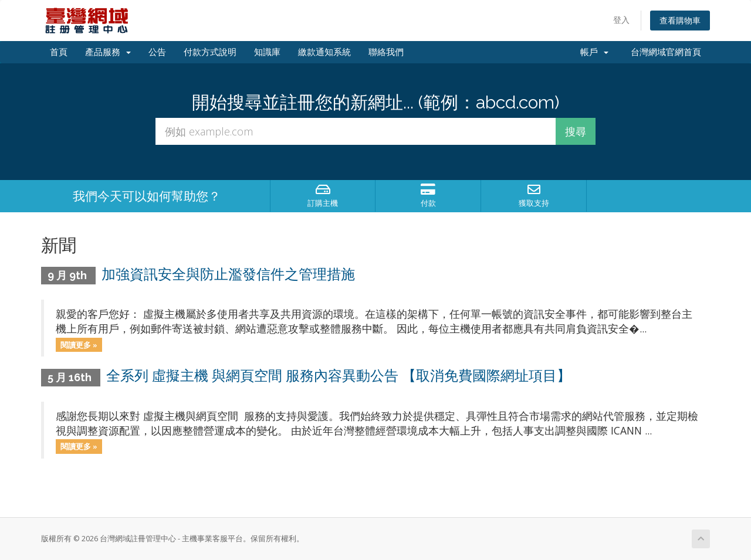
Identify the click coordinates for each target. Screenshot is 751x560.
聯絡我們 (386, 52)
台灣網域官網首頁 (664, 52)
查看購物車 (680, 20)
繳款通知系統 (324, 52)
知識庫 (267, 52)
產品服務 (108, 52)
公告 (157, 52)
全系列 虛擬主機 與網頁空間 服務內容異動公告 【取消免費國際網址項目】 (339, 376)
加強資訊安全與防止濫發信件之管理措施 (228, 274)
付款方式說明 (210, 52)
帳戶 (594, 52)
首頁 (59, 52)
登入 (621, 20)
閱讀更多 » (79, 344)
